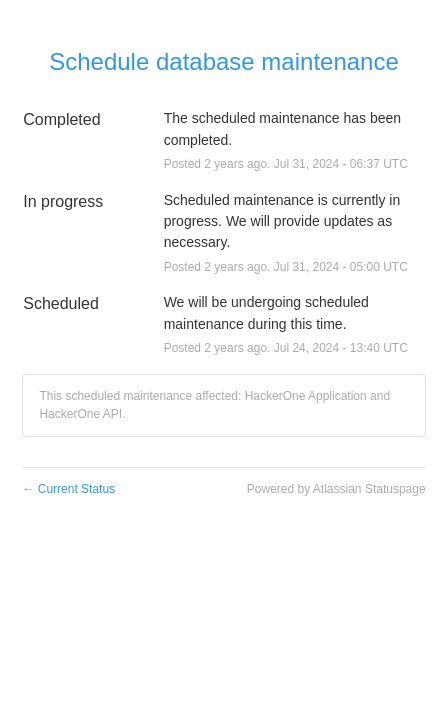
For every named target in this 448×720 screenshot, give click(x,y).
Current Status (68, 489)
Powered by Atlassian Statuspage (336, 489)
